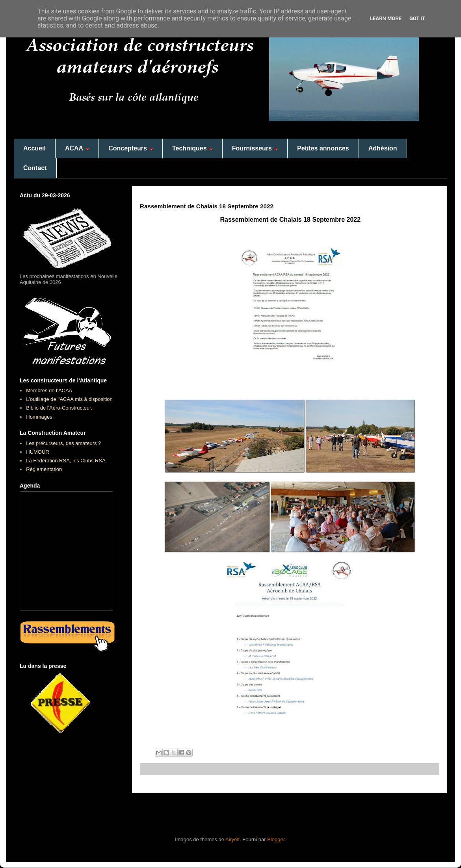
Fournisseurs (255, 148)
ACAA (77, 148)
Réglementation (44, 469)
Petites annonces (323, 148)
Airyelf (232, 839)
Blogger (276, 839)
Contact (35, 168)
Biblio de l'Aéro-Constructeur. (59, 408)
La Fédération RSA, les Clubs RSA (66, 461)
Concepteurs (131, 148)
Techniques (192, 148)
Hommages (39, 417)
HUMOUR (38, 452)
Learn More (386, 18)
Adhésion (383, 148)
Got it (417, 18)
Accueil (34, 148)
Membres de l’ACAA (49, 390)
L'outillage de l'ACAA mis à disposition (69, 399)
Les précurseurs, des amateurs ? (63, 443)
